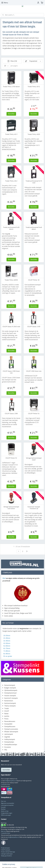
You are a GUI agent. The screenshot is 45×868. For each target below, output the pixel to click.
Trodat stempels (5, 848)
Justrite (7, 716)
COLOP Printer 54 (34, 414)
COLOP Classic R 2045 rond (11, 327)
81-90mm (7, 654)
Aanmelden (6, 770)
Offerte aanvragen (6, 815)
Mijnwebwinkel (39, 864)
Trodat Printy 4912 (34, 87)
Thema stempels (10, 706)
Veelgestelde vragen (7, 813)
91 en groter (7, 656)
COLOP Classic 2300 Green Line (11, 372)
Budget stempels (10, 688)
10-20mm (6, 636)
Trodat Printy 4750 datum (11, 87)
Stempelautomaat (10, 693)
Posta (6, 719)
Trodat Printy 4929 (34, 134)
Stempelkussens (10, 726)
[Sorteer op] (33, 61)
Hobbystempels (10, 739)
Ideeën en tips (5, 811)
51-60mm (6, 646)
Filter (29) (12, 61)
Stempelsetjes (9, 742)
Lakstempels (9, 734)
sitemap (17, 864)
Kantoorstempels (10, 703)
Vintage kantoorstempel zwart (34, 459)
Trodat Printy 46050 (11, 280)
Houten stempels (10, 696)
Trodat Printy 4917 (11, 134)
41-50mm (7, 643)
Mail (4, 578)
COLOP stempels (6, 850)
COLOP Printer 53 (11, 458)
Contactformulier (6, 785)
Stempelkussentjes (11, 745)
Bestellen (11, 114)
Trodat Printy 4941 (11, 181)
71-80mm (7, 651)
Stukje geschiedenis (6, 856)
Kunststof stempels (11, 698)
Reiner (6, 714)
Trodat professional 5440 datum (34, 228)
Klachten (3, 809)
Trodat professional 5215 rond (34, 182)
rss (19, 864)
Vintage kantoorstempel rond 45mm (11, 508)
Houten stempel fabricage (8, 852)
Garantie (3, 807)
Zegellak (7, 737)
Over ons (3, 801)
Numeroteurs (9, 701)
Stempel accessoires (11, 729)
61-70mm (7, 648)
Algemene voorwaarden (8, 803)
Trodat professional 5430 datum (11, 228)
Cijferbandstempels (11, 690)
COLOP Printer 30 (34, 280)
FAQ (6, 750)
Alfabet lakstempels (11, 732)
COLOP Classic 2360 (11, 414)
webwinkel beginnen (25, 864)
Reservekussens (10, 721)
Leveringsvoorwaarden (7, 805)
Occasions (8, 747)
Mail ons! (4, 831)
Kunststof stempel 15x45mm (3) (34, 508)
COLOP (7, 711)
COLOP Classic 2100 (34, 327)
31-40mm (7, 641)
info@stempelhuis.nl (11, 781)
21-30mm (6, 638)
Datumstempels (10, 685)
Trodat (7, 708)
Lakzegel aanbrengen (7, 854)
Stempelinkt (8, 724)
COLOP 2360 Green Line (34, 371)
